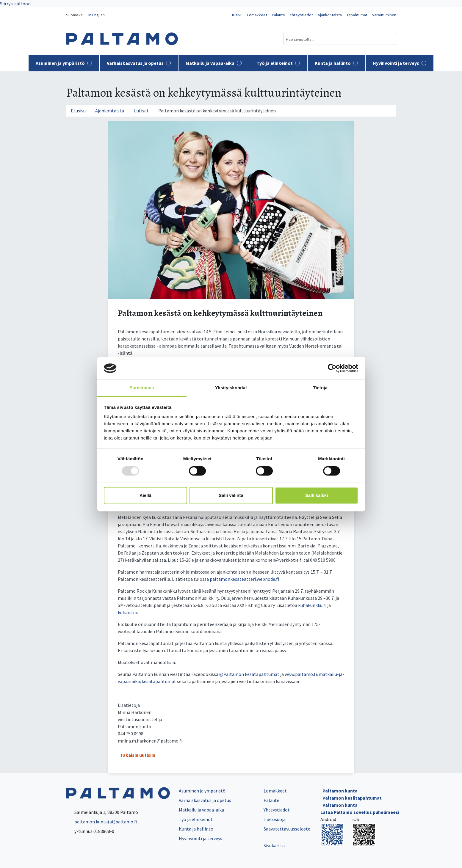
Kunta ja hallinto (336, 63)
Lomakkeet (257, 15)
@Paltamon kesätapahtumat (249, 674)
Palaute (278, 15)
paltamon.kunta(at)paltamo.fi (102, 822)
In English (97, 15)
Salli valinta (231, 496)
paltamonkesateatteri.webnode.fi (244, 579)
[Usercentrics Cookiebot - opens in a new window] (332, 368)
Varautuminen (384, 15)
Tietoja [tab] (320, 388)
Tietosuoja (275, 819)
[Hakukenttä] (340, 39)
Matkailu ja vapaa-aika (214, 63)
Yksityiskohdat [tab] (231, 388)
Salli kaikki (317, 496)
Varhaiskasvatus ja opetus (139, 63)
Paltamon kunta (340, 791)
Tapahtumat (357, 15)
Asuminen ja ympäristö (64, 63)
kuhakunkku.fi (312, 605)
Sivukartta (274, 845)
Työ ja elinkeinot (278, 63)
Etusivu (236, 15)
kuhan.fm (127, 612)
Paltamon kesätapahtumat (352, 798)
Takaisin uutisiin (138, 755)
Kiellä (145, 496)
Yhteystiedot (301, 15)
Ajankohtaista (330, 15)
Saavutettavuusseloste (287, 829)
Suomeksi (75, 15)
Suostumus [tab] (142, 388)
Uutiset (141, 111)
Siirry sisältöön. (16, 4)
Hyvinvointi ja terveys (400, 63)
